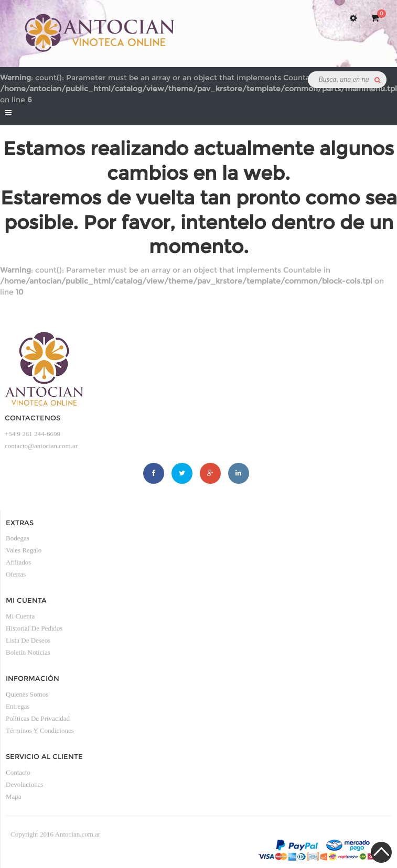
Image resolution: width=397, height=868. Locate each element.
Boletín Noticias (28, 652)
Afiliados (18, 562)
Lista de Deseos (28, 640)
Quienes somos (27, 694)
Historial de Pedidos (34, 628)
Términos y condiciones (40, 730)
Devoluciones (24, 784)
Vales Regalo (24, 550)
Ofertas (16, 574)
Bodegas (18, 538)
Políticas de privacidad (38, 718)
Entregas (18, 706)
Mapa (14, 796)
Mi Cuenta (20, 616)
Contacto (18, 772)
